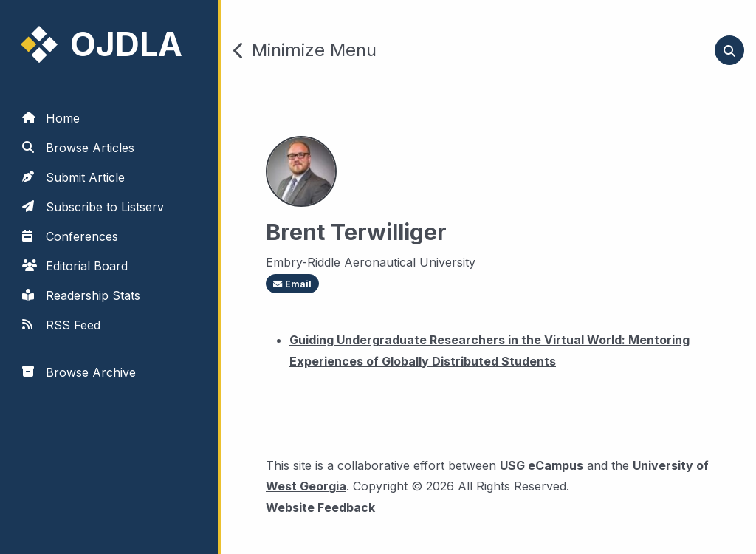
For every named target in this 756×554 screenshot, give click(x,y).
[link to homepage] (111, 45)
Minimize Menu (305, 50)
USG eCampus (542, 465)
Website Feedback (320, 506)
